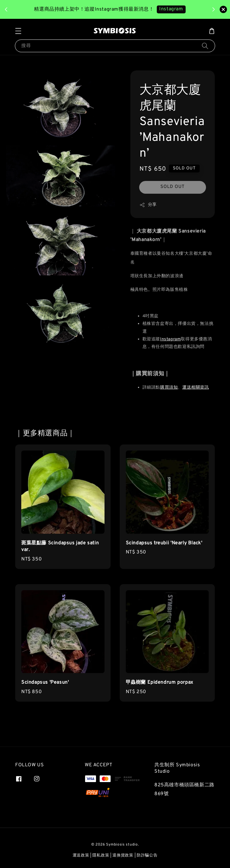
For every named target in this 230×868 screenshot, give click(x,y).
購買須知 (169, 388)
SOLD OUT (173, 187)
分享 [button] (148, 205)
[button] (18, 31)
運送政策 (81, 856)
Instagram (170, 339)
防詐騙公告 (147, 856)
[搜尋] (205, 46)
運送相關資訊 (196, 388)
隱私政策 (101, 856)
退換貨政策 (123, 856)
